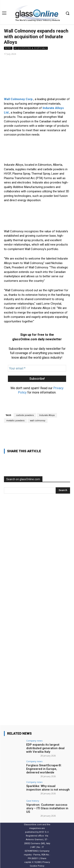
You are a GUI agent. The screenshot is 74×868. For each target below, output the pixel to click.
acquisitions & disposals (31, 48)
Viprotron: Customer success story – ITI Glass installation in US (47, 808)
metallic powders (15, 421)
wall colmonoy (38, 421)
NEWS (8, 48)
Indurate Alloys (47, 415)
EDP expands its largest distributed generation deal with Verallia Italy (45, 748)
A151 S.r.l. (44, 832)
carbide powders (25, 415)
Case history (33, 801)
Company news (34, 741)
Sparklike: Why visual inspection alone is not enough (48, 788)
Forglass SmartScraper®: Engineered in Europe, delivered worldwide (44, 769)
